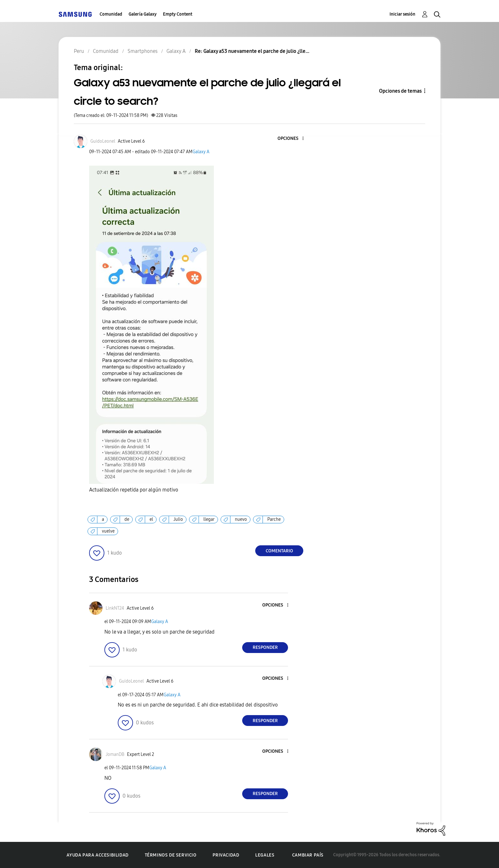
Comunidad (111, 14)
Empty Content (178, 14)
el (151, 519)
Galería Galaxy (143, 14)
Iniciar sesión (402, 14)
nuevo (241, 519)
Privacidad (226, 855)
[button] (292, 139)
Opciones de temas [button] (400, 91)
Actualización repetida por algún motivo (134, 490)
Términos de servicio (171, 855)
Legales (265, 855)
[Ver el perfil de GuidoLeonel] (103, 141)
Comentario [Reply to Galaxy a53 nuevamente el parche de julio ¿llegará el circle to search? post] (279, 551)
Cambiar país (308, 855)
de (127, 519)
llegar (209, 519)
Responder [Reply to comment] (265, 647)
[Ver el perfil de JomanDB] (115, 754)
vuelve (108, 531)
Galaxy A (201, 152)
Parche (274, 519)
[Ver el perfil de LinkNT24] (115, 608)
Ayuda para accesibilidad (97, 855)
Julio (178, 519)
